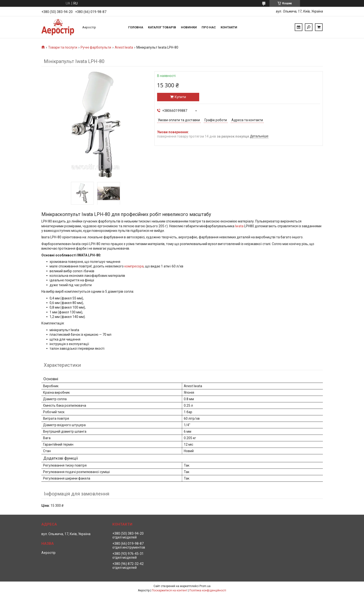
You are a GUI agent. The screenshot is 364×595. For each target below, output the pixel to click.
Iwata (239, 226)
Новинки (189, 27)
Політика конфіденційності (208, 590)
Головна (136, 27)
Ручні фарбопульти (96, 47)
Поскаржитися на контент (169, 590)
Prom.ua (205, 586)
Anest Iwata (124, 47)
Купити (180, 97)
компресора (134, 266)
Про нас (209, 27)
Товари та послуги (63, 47)
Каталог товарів (162, 27)
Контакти (229, 27)
